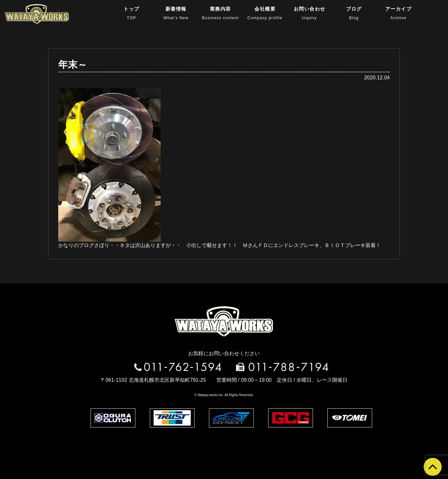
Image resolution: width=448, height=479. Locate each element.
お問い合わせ (310, 13)
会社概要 (265, 13)
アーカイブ (399, 13)
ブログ (354, 13)
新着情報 (176, 13)
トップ (132, 13)
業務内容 (220, 13)
